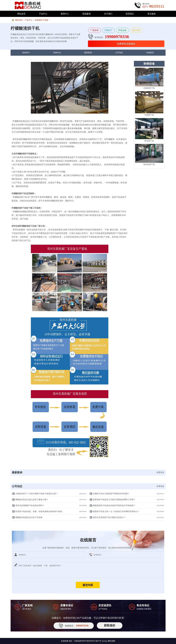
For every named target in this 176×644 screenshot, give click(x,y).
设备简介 (26, 53)
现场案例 (87, 14)
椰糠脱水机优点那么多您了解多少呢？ (32, 500)
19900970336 (117, 37)
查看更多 (160, 472)
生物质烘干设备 (41, 20)
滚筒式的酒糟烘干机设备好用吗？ (30, 506)
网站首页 (21, 14)
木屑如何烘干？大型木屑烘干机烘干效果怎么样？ (37, 494)
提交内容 (88, 585)
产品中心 (43, 14)
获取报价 (110, 625)
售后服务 (152, 14)
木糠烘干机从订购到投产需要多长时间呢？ (111, 494)
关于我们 (108, 14)
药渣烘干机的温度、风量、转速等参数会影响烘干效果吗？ (40, 511)
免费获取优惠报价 (126, 44)
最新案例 (88, 53)
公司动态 (119, 53)
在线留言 (150, 53)
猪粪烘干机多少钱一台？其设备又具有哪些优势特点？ (116, 511)
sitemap (104, 641)
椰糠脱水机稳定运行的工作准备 (29, 517)
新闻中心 (65, 14)
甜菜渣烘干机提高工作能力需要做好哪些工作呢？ (114, 500)
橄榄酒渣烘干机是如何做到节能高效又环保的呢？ (114, 506)
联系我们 (130, 14)
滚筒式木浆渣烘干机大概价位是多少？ (109, 517)
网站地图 (111, 641)
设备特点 (57, 53)
